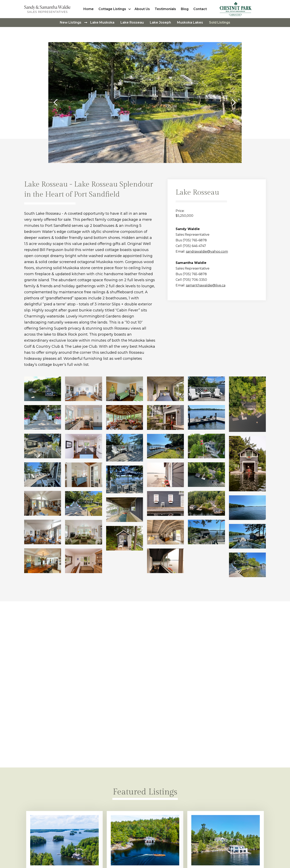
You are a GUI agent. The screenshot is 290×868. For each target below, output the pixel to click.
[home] (48, 9)
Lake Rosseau (132, 22)
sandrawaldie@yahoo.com (207, 251)
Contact (200, 9)
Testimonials (165, 9)
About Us (142, 9)
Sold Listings (220, 22)
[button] (115, 9)
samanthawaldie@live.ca (206, 285)
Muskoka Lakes (190, 22)
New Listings (71, 22)
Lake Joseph (160, 22)
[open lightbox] (43, 389)
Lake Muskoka (102, 22)
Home (89, 9)
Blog (185, 9)
